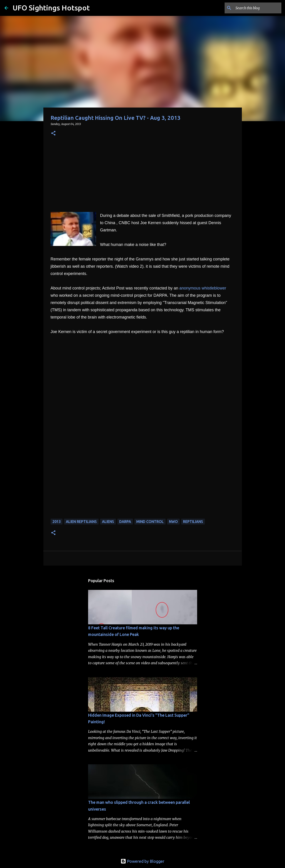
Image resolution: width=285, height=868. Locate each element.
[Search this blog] (258, 8)
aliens (108, 522)
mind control (150, 522)
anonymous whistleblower (203, 288)
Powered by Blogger (142, 861)
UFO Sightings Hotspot (51, 8)
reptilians (193, 522)
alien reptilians (81, 522)
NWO (173, 522)
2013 (57, 522)
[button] (53, 134)
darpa (125, 522)
